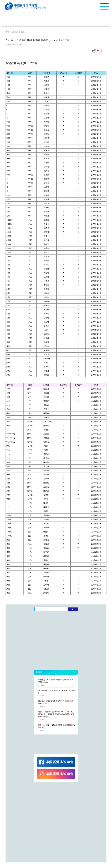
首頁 (8, 32)
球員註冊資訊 (18, 32)
